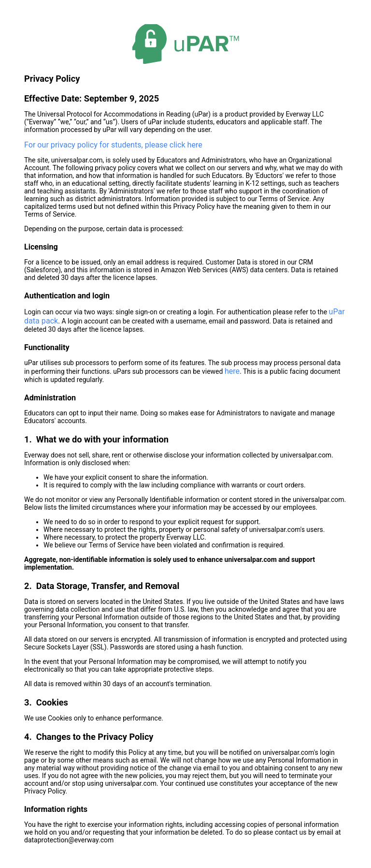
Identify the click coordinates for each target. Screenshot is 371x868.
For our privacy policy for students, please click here (113, 145)
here (232, 371)
